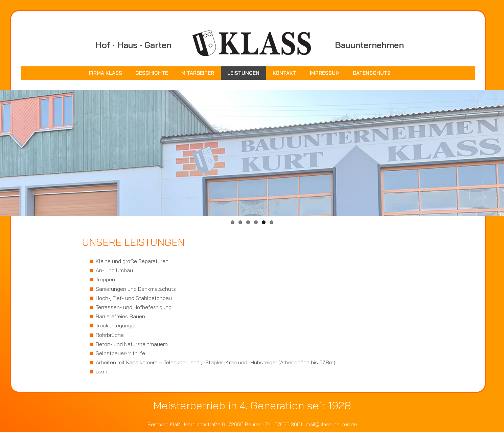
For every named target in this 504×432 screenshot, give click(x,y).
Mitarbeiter (198, 73)
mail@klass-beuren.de (331, 424)
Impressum (325, 73)
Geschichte (152, 73)
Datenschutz (372, 73)
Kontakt (284, 73)
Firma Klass (106, 73)
